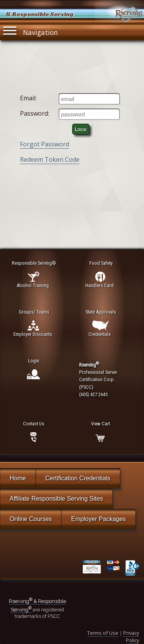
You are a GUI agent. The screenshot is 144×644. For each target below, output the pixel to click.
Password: (35, 113)
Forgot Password (45, 144)
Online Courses (31, 519)
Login (81, 129)
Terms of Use (103, 633)
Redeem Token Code (50, 159)
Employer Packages (98, 519)
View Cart (100, 424)
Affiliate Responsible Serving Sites (56, 499)
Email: (28, 98)
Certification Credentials (78, 478)
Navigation (31, 31)
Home (18, 478)
